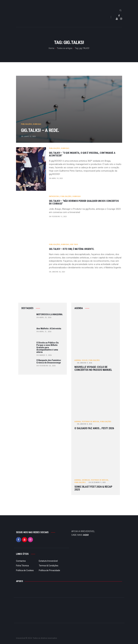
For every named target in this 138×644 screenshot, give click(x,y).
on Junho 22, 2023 (28, 136)
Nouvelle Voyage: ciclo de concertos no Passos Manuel (93, 368)
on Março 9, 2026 (44, 355)
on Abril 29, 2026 (44, 317)
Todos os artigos (65, 48)
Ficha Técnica (22, 566)
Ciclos (85, 360)
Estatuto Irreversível (48, 561)
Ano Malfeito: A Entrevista (49, 329)
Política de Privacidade (49, 570)
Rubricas (37, 124)
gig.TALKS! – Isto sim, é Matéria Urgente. (72, 249)
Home (52, 48)
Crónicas (86, 480)
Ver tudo (74, 244)
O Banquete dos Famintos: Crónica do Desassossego (49, 362)
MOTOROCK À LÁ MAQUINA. (50, 315)
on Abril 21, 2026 (44, 332)
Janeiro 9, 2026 (85, 363)
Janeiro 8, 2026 (85, 424)
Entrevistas (54, 196)
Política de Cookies (25, 570)
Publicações (27, 124)
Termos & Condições (49, 566)
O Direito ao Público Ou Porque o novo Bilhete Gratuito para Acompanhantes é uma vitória (47, 348)
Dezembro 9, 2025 (97, 482)
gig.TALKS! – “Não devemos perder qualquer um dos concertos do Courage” (84, 202)
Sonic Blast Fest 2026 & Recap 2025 (93, 488)
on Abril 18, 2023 (56, 178)
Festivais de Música (91, 422)
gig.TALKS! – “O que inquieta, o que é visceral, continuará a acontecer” (82, 154)
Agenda (78, 360)
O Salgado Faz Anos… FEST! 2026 (94, 428)
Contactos (21, 561)
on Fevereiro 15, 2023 (58, 217)
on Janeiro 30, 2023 (57, 272)
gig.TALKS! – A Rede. (43, 130)
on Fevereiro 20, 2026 (46, 366)
